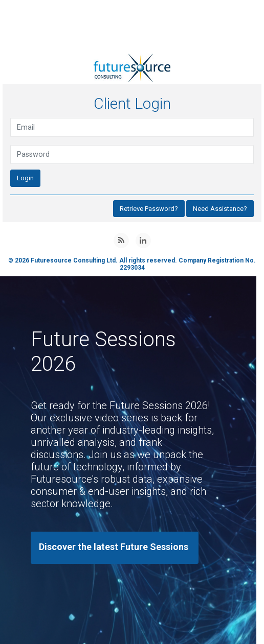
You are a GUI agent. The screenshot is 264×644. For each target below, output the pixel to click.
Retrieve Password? (149, 209)
